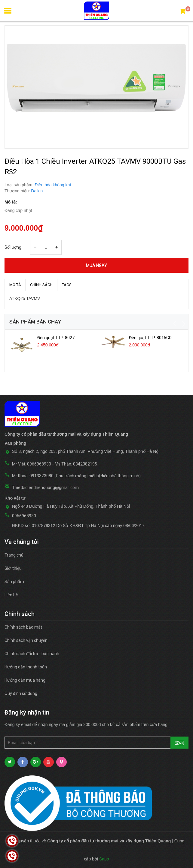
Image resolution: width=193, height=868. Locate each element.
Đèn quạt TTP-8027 (56, 338)
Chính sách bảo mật (23, 627)
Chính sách (41, 285)
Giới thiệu (13, 568)
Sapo (104, 859)
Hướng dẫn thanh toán (26, 667)
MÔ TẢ (15, 285)
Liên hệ (11, 595)
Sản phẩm (14, 582)
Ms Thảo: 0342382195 (76, 464)
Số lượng (13, 247)
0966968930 (24, 516)
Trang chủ (14, 555)
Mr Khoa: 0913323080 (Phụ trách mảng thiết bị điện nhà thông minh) (76, 476)
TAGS (67, 285)
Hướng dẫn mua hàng (25, 680)
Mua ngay (96, 265)
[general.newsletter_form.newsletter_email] (96, 743)
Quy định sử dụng (21, 693)
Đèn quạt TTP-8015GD (150, 338)
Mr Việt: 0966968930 (32, 464)
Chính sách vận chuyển (26, 640)
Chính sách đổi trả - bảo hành (32, 654)
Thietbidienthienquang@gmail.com (45, 488)
